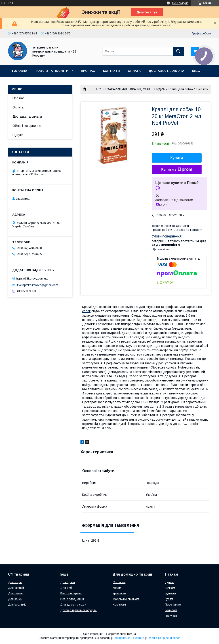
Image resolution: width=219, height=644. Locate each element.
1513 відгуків (180, 3)
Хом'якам (119, 605)
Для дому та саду (73, 605)
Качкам (170, 588)
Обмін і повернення (27, 126)
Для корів (15, 582)
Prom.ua (131, 634)
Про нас (88, 71)
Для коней (15, 599)
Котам (117, 588)
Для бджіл (68, 582)
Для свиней (16, 588)
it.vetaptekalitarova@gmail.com (37, 285)
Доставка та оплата (166, 71)
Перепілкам (173, 605)
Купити (177, 158)
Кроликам (119, 593)
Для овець (15, 593)
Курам (169, 582)
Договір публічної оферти (78, 610)
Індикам (170, 593)
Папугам (171, 616)
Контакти (111, 71)
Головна (20, 71)
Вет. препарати (71, 593)
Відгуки (18, 135)
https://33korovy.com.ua (32, 279)
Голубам (171, 610)
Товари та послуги (52, 71)
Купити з (177, 169)
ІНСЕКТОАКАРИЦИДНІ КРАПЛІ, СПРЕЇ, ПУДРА (130, 89)
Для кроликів (17, 605)
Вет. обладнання (72, 599)
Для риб (66, 588)
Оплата (134, 71)
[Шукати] (178, 51)
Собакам (119, 582)
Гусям (169, 599)
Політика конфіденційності (163, 638)
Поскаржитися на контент (128, 638)
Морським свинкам (126, 599)
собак (86, 311)
